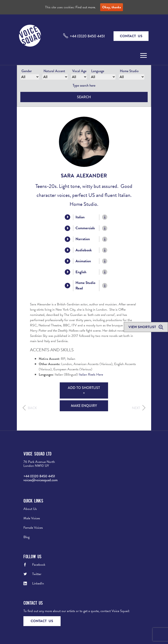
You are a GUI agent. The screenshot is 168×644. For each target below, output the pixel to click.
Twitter (37, 574)
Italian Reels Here (91, 374)
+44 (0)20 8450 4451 (87, 36)
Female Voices (33, 528)
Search (84, 97)
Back (32, 408)
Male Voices (32, 518)
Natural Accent (54, 71)
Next (136, 408)
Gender (27, 71)
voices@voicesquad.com (40, 480)
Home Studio (129, 71)
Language (98, 71)
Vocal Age (79, 71)
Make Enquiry (84, 406)
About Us (30, 509)
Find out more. (86, 7)
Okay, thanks (112, 7)
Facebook (39, 565)
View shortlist (143, 327)
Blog (26, 537)
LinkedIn (38, 583)
